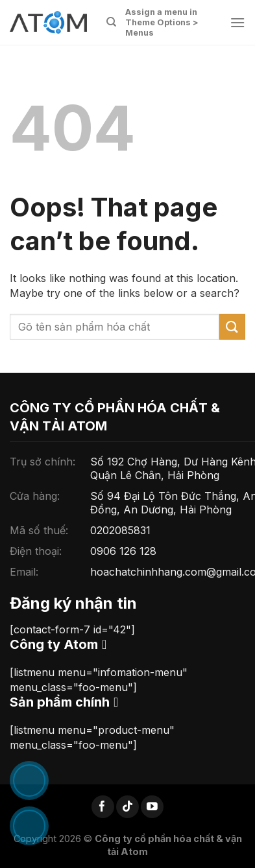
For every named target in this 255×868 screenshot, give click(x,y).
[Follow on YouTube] (152, 807)
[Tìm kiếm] (111, 22)
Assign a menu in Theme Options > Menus (162, 22)
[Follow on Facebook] (103, 807)
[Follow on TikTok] (127, 807)
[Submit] (232, 326)
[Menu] (237, 22)
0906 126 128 (123, 551)
